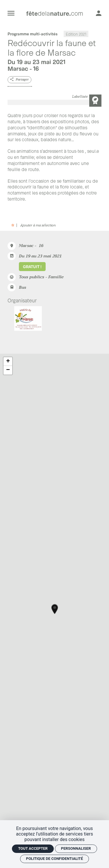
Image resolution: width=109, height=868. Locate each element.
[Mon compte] (99, 13)
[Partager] (19, 80)
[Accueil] (55, 13)
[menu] (11, 13)
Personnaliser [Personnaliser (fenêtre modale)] (76, 848)
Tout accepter (33, 848)
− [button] (8, 370)
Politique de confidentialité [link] (55, 859)
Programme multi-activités (33, 34)
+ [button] (8, 362)
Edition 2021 (76, 34)
